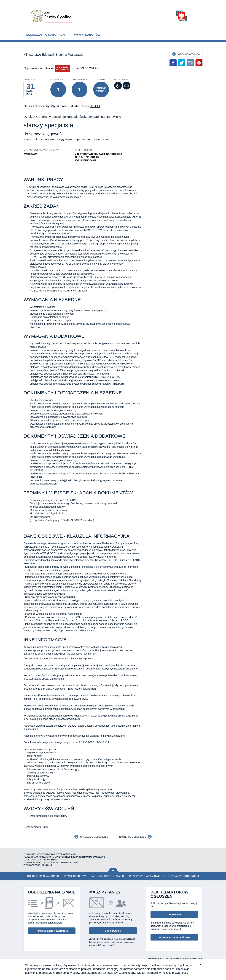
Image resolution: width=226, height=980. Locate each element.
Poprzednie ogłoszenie (93, 837)
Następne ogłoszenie (133, 837)
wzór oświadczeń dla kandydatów (48, 816)
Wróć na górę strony (113, 870)
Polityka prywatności (185, 959)
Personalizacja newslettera (52, 931)
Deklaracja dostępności (182, 876)
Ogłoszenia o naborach (45, 35)
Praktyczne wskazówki (145, 876)
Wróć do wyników (189, 54)
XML (200, 959)
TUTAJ (95, 106)
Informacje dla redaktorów (174, 937)
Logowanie (174, 914)
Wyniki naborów (87, 35)
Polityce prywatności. (175, 973)
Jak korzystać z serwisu (107, 876)
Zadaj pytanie (113, 931)
